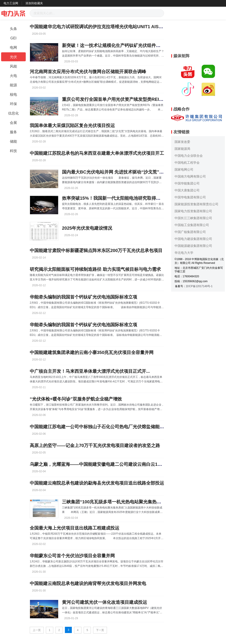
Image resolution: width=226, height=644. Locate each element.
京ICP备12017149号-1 (199, 286)
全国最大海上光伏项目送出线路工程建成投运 (75, 528)
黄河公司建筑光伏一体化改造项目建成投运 (104, 602)
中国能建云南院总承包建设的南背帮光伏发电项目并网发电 (88, 583)
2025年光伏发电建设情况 (87, 228)
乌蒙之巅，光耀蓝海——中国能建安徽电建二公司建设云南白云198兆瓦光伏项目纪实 (114, 464)
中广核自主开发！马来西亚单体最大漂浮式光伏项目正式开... (90, 371)
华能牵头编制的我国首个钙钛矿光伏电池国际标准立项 (83, 297)
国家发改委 (182, 142)
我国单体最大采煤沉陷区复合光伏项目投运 (72, 125)
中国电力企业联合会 (189, 156)
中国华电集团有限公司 (190, 197)
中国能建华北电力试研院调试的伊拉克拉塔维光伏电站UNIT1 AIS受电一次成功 (108, 27)
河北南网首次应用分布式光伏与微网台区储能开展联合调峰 (88, 72)
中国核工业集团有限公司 (192, 225)
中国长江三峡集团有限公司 (193, 218)
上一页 (37, 630)
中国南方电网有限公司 (190, 176)
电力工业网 (11, 3)
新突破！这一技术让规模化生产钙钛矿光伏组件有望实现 (118, 45)
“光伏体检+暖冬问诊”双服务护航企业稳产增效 (76, 399)
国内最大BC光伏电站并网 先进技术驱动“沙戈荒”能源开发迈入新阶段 (131, 172)
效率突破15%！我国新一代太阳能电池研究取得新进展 (116, 198)
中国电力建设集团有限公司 (193, 239)
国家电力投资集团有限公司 (193, 211)
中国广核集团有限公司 (190, 232)
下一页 (100, 630)
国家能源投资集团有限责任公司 (196, 204)
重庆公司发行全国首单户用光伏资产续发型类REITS (113, 99)
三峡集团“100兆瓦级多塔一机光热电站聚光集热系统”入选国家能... (128, 502)
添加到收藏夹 (34, 3)
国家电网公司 (184, 169)
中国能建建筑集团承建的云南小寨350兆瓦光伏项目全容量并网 (92, 352)
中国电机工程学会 (187, 163)
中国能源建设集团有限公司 (193, 246)
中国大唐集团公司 (187, 190)
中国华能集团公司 (187, 183)
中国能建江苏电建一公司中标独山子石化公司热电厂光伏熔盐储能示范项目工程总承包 (115, 427)
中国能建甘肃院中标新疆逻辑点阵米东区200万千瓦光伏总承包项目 (96, 250)
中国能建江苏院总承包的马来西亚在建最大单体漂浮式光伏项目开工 (97, 153)
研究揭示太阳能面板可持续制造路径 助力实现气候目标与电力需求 (95, 269)
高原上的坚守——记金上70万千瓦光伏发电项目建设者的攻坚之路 (95, 445)
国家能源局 (182, 149)
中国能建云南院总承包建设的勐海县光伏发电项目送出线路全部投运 (97, 483)
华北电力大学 (184, 253)
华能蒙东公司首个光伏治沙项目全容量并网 (72, 556)
